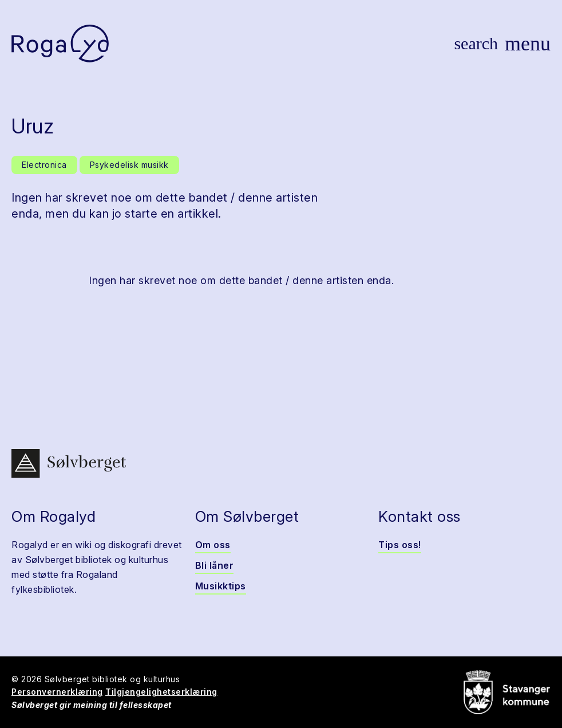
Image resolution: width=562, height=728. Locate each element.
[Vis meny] (528, 44)
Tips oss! (400, 545)
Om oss (213, 545)
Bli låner (215, 565)
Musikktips (221, 586)
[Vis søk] (476, 44)
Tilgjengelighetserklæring (161, 692)
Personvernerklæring (57, 692)
